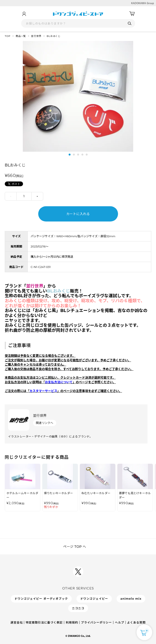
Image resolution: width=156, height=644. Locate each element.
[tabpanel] (78, 96)
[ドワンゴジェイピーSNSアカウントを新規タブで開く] (78, 572)
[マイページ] (24, 14)
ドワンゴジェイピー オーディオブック (41, 599)
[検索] (130, 23)
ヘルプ (120, 622)
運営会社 (17, 622)
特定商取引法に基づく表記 (44, 622)
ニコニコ (78, 608)
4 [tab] (82, 155)
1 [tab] (70, 155)
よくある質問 (136, 622)
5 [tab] (87, 155)
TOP (8, 36)
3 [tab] (78, 155)
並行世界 (36, 36)
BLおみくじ (54, 36)
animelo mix (131, 599)
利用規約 (72, 622)
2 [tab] (74, 155)
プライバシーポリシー (96, 622)
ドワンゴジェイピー (94, 599)
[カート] (132, 14)
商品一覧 (21, 36)
